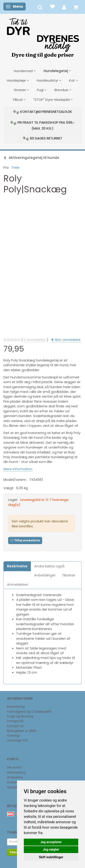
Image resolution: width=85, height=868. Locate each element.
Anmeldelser (18, 584)
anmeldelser (35, 340)
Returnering (16, 707)
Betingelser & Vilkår (22, 731)
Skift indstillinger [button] (51, 857)
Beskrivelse (17, 566)
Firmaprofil (15, 721)
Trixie (15, 167)
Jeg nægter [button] (51, 849)
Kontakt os (15, 726)
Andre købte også (49, 566)
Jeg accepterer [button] (51, 842)
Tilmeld (15, 852)
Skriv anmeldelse (67, 340)
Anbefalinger (45, 575)
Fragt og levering (20, 716)
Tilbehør (69, 575)
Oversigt (14, 736)
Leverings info (18, 740)
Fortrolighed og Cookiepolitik (29, 712)
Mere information (18, 469)
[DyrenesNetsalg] (43, 36)
